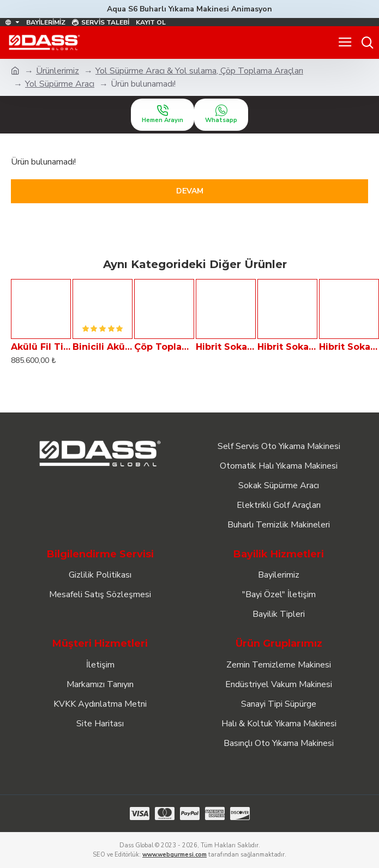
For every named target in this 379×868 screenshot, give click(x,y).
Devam (190, 191)
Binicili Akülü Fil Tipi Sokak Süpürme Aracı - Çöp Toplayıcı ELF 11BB (103, 347)
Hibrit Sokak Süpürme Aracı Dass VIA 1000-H (226, 347)
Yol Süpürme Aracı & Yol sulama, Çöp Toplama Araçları (199, 71)
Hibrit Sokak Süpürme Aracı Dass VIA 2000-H (287, 347)
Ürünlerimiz (58, 71)
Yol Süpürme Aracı (60, 84)
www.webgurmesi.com (175, 855)
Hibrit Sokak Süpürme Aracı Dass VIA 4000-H (349, 347)
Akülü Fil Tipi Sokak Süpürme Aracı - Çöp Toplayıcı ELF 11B (41, 347)
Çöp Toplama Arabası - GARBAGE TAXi (164, 347)
